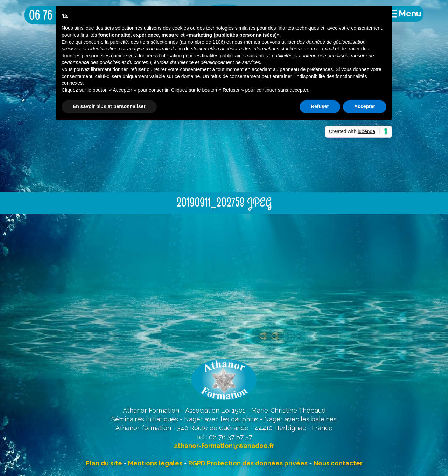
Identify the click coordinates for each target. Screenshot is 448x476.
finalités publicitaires (224, 56)
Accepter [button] (365, 106)
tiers (145, 42)
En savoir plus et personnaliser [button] (109, 106)
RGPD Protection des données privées (248, 463)
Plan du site (104, 463)
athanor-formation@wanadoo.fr (224, 446)
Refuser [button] (320, 106)
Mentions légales (155, 463)
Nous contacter (338, 463)
